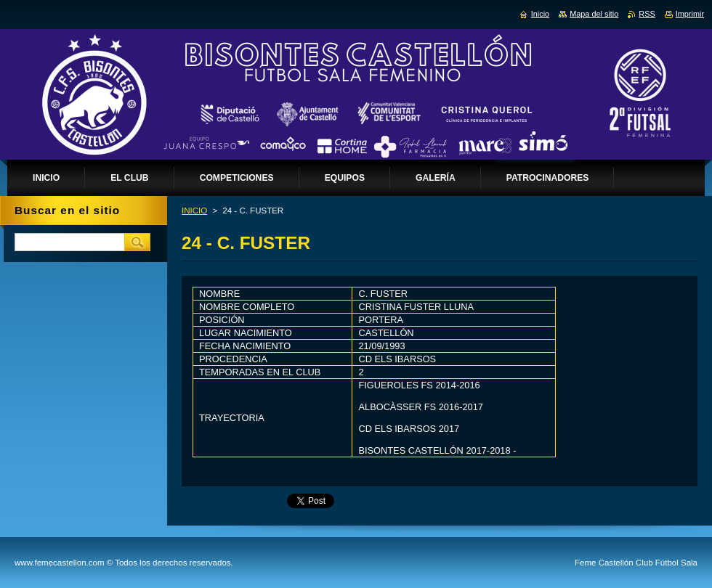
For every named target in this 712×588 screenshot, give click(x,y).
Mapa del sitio (594, 14)
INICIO (194, 211)
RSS (647, 14)
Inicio (540, 14)
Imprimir (690, 14)
